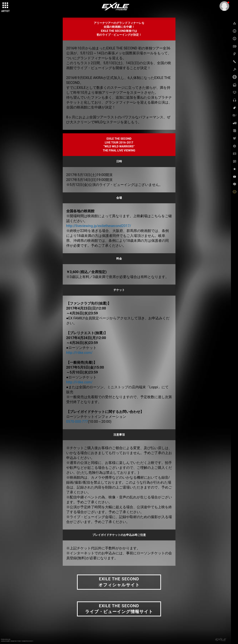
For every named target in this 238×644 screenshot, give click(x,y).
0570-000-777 (77, 422)
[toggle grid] (5, 5)
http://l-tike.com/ (79, 353)
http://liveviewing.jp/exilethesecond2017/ (99, 226)
